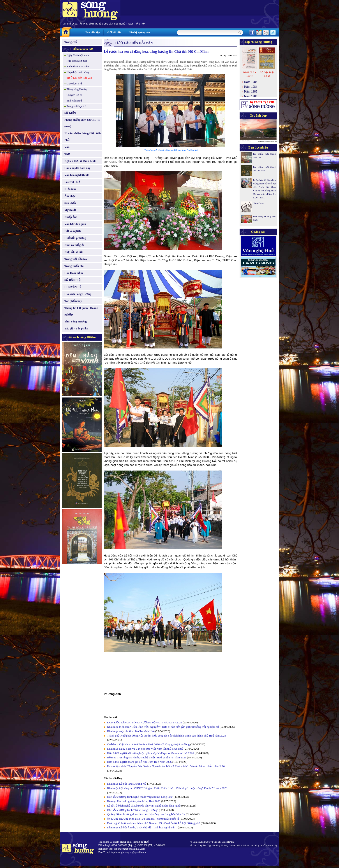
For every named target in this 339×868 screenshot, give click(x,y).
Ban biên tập (93, 32)
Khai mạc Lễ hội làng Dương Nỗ (127, 784)
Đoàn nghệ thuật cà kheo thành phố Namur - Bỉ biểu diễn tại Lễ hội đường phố (154, 823)
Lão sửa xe (258, 203)
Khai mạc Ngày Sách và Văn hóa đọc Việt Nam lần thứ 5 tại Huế (145, 749)
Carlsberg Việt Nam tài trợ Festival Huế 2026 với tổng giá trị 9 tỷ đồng (148, 744)
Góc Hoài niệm (74, 273)
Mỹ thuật (70, 210)
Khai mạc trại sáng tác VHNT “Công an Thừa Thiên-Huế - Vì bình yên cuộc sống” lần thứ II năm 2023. (168, 788)
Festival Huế (72, 182)
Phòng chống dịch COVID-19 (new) (82, 123)
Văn (67, 147)
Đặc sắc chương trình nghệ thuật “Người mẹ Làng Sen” (140, 797)
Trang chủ (71, 42)
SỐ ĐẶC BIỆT (73, 280)
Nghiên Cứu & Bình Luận (80, 161)
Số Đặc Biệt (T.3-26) (267, 74)
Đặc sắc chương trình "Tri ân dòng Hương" (133, 810)
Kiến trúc (70, 189)
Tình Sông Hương (76, 321)
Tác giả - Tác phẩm (76, 328)
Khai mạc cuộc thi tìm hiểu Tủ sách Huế (131, 731)
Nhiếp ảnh (71, 217)
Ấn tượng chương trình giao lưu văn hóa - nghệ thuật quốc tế (143, 819)
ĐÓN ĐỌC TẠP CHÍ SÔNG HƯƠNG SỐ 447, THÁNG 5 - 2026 (145, 722)
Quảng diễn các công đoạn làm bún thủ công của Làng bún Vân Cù (146, 814)
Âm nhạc (70, 196)
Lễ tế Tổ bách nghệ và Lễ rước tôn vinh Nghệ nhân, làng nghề (144, 806)
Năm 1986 (251, 96)
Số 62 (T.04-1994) (249, 74)
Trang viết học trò (76, 106)
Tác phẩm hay (73, 301)
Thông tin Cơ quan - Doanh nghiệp (81, 311)
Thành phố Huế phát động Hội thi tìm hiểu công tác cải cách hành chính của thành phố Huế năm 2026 (167, 736)
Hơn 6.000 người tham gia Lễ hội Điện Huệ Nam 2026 (140, 762)
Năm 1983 (251, 82)
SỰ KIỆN (70, 113)
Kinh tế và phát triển (78, 66)
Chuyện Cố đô (74, 95)
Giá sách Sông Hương (78, 294)
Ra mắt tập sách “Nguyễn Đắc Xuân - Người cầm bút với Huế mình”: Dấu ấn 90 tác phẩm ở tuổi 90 (166, 766)
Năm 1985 (251, 92)
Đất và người (73, 231)
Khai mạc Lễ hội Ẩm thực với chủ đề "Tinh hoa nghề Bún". (142, 827)
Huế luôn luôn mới (82, 49)
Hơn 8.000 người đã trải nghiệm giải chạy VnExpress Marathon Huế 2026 (150, 753)
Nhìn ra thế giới (74, 245)
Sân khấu (70, 203)
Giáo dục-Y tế (74, 84)
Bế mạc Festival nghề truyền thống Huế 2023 (134, 801)
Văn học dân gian (75, 224)
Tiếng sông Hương (77, 89)
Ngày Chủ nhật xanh (78, 55)
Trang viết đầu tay (76, 259)
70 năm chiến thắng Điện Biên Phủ (83, 137)
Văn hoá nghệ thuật (77, 175)
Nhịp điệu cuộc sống (78, 72)
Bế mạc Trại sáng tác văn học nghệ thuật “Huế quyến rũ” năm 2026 (147, 757)
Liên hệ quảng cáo (139, 32)
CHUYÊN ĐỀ (73, 287)
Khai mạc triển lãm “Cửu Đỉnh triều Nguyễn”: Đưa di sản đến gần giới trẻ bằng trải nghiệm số (163, 727)
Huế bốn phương (75, 238)
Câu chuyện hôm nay (77, 168)
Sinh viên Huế (74, 101)
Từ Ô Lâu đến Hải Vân (79, 78)
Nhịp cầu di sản (74, 252)
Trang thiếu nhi (74, 266)
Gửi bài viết (114, 32)
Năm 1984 (251, 87)
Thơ (67, 154)
